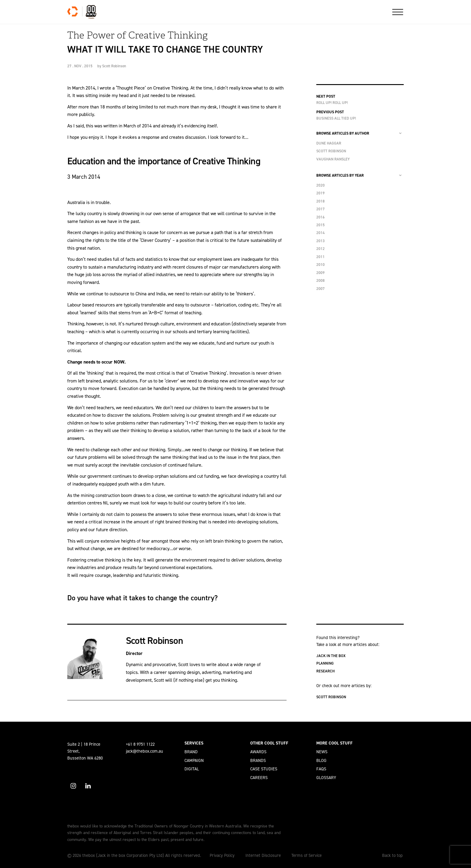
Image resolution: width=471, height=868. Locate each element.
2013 (321, 241)
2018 (321, 201)
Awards (258, 752)
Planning (325, 663)
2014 (321, 233)
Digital (192, 769)
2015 (321, 225)
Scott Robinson (114, 66)
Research (325, 671)
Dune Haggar (329, 143)
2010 (321, 265)
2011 (321, 257)
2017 (321, 209)
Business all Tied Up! (336, 118)
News (322, 752)
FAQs (321, 769)
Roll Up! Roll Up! (332, 103)
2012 (321, 249)
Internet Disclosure (263, 855)
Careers (259, 778)
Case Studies (264, 769)
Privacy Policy (222, 855)
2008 (321, 280)
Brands (258, 760)
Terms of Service (307, 855)
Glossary (326, 778)
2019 (321, 193)
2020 (321, 185)
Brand (191, 752)
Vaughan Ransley (333, 159)
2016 (321, 217)
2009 (321, 273)
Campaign (194, 760)
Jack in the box (331, 656)
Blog (321, 760)
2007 (321, 289)
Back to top (392, 855)
